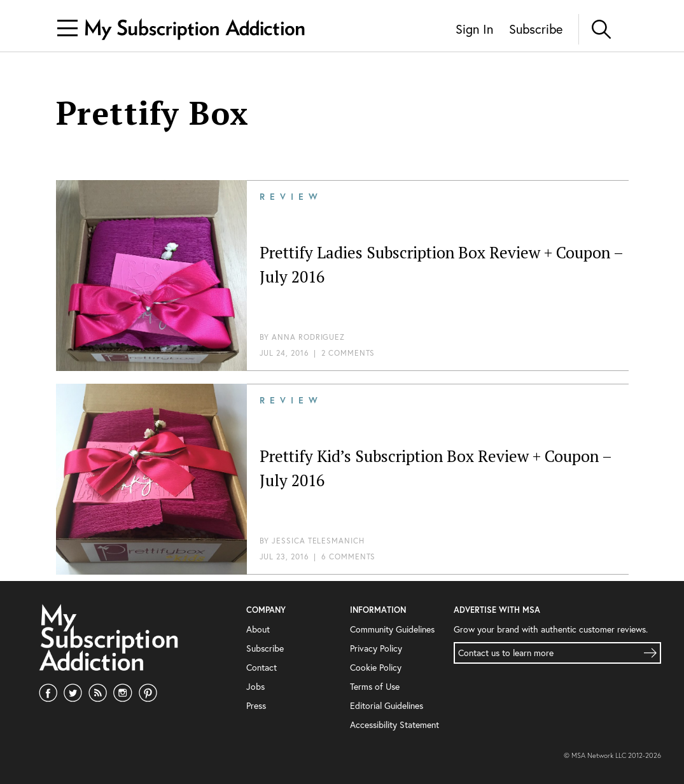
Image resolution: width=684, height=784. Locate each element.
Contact (262, 667)
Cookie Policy (376, 667)
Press (256, 705)
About (258, 629)
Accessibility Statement (394, 724)
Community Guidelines (392, 629)
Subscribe (536, 29)
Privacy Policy (376, 648)
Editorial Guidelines (387, 705)
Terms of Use (375, 686)
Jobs (255, 686)
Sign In (474, 29)
